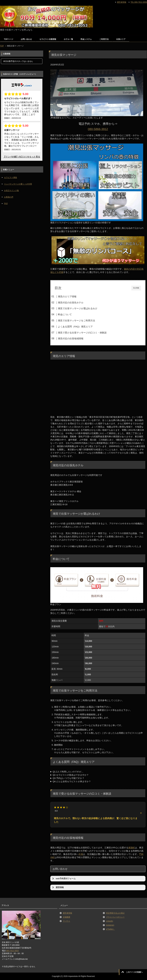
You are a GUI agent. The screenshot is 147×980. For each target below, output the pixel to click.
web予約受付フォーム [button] (64, 879)
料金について (65, 314)
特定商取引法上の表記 (115, 913)
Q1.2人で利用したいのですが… (68, 772)
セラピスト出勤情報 (48, 39)
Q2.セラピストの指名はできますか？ (71, 775)
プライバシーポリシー (115, 917)
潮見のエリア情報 (67, 296)
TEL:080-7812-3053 (139, 2)
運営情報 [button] (58, 887)
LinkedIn (109, 921)
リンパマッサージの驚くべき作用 (18, 184)
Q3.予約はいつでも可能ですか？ (68, 778)
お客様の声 (9, 197)
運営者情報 (67, 913)
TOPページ (9, 39)
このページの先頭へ (134, 972)
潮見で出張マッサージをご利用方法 (76, 320)
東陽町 (132, 848)
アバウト (67, 921)
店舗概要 (67, 917)
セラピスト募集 (11, 177)
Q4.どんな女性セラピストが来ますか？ (72, 781)
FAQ (6, 204)
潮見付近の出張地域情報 (71, 338)
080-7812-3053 (12, 951)
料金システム (86, 39)
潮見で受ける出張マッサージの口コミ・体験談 (82, 333)
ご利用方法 (104, 39)
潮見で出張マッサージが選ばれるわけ (78, 308)
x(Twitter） (110, 929)
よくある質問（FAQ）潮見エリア (75, 327)
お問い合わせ (26, 39)
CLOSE (136, 288)
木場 (81, 854)
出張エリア (121, 39)
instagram (110, 925)
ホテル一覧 (68, 39)
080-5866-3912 (98, 129)
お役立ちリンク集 (11, 191)
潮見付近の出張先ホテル (71, 303)
